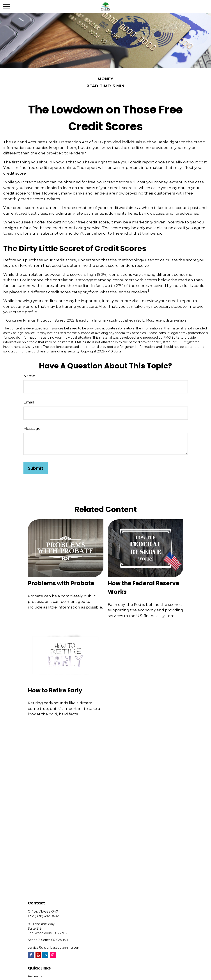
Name (29, 376)
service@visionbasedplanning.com (54, 948)
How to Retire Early (55, 690)
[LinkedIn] (45, 955)
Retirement (37, 976)
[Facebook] (31, 955)
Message (32, 428)
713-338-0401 (49, 911)
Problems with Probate (61, 583)
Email (29, 402)
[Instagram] (53, 955)
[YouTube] (38, 955)
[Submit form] (36, 468)
